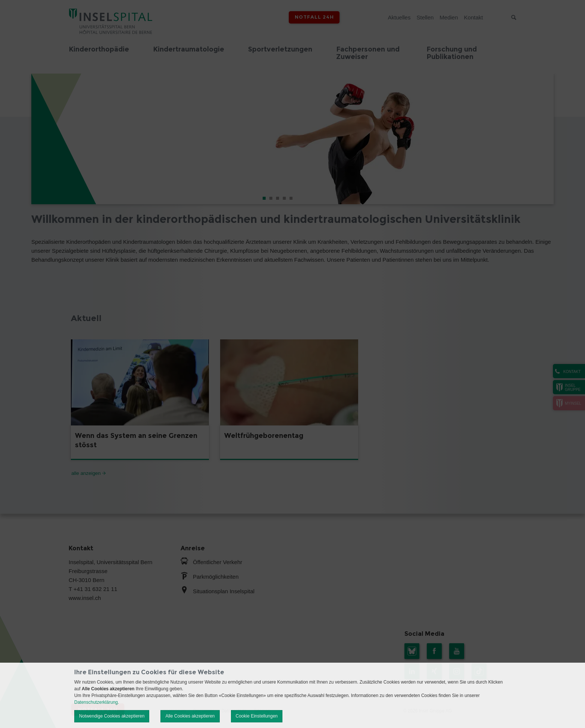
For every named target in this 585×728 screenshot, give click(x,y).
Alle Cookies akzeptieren (190, 716)
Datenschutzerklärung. (97, 702)
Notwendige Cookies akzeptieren (112, 716)
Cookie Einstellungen (257, 716)
